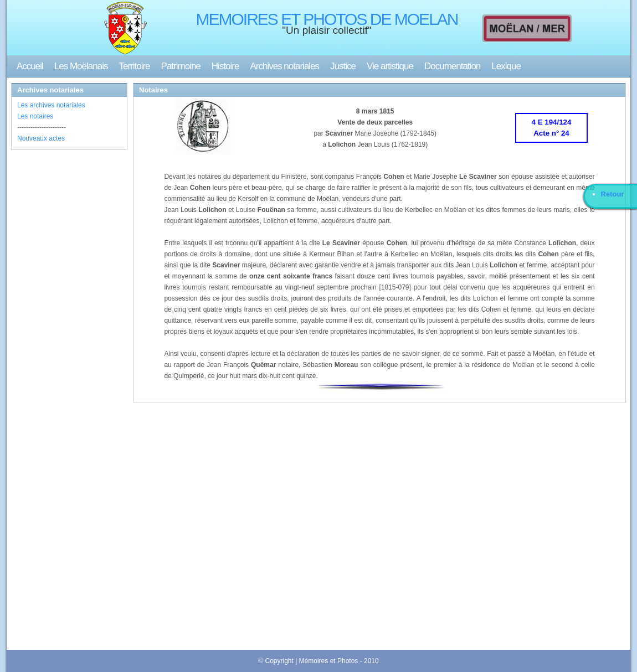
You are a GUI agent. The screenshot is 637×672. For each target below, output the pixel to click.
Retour (613, 194)
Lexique (506, 66)
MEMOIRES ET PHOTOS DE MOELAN (327, 19)
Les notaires (35, 116)
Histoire (225, 66)
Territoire (134, 66)
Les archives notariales (51, 105)
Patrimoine (181, 66)
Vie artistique (390, 66)
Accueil (30, 66)
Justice (343, 66)
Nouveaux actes (41, 138)
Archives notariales (284, 66)
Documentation (452, 66)
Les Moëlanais (81, 66)
